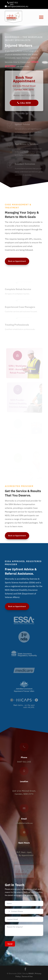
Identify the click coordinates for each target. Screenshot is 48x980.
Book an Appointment (17, 261)
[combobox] (8, 911)
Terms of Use (27, 976)
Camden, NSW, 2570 (24, 90)
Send (10, 944)
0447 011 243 (14, 3)
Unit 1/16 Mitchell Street (24, 86)
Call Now (25, 103)
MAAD (31, 973)
